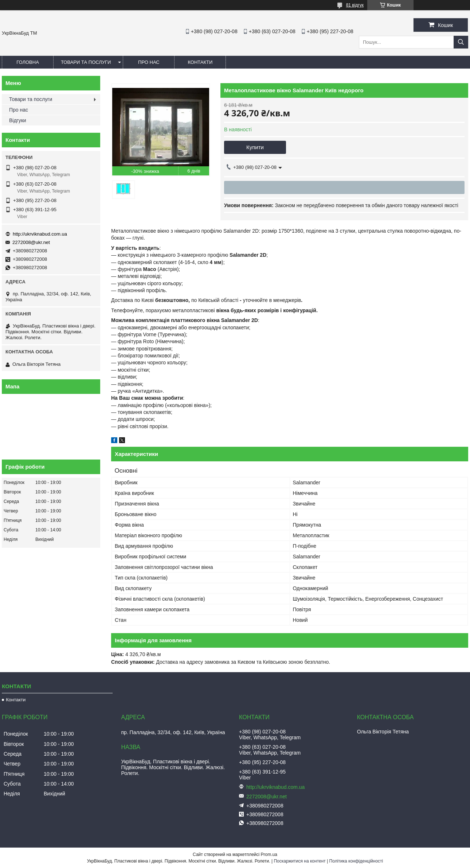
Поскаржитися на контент (299, 861)
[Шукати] (461, 42)
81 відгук (355, 5)
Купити (255, 147)
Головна (28, 62)
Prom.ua (269, 855)
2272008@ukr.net (31, 242)
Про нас (149, 62)
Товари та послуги (86, 62)
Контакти (200, 62)
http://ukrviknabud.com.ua (40, 234)
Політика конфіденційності (356, 861)
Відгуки (18, 120)
